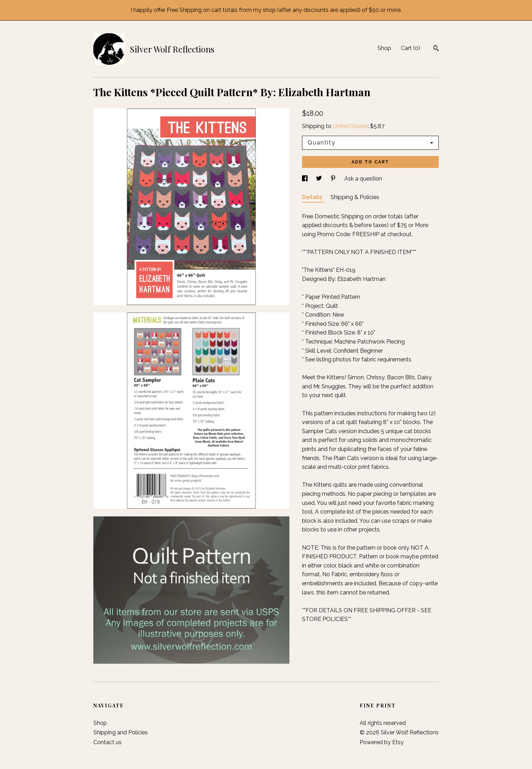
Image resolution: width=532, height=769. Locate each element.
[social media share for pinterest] (334, 179)
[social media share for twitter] (320, 179)
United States (350, 126)
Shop (384, 48)
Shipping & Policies (355, 197)
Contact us (107, 742)
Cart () (411, 48)
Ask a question (363, 179)
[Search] (436, 49)
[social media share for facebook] (305, 179)
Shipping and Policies (121, 732)
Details (313, 197)
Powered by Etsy (382, 742)
